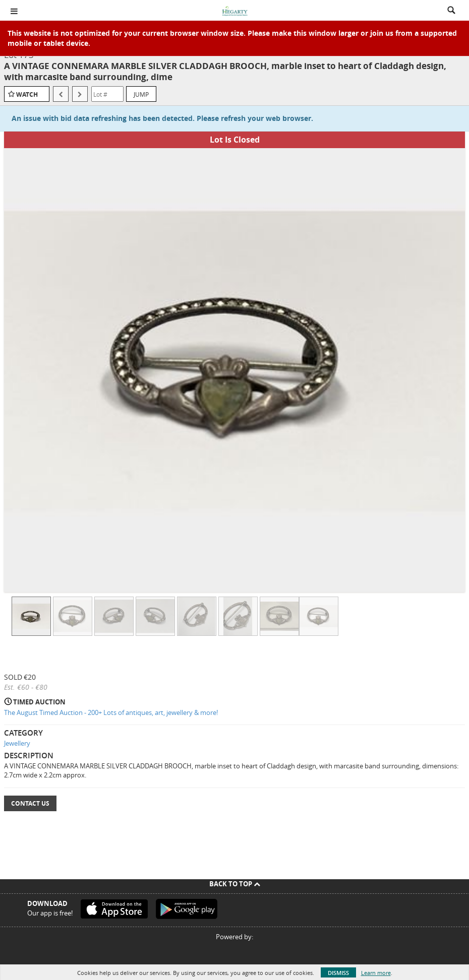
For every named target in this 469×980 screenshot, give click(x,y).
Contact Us (30, 803)
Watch (27, 94)
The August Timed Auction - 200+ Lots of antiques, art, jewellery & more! (111, 712)
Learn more (376, 973)
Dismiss (338, 973)
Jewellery (17, 743)
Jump (141, 94)
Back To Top (235, 884)
